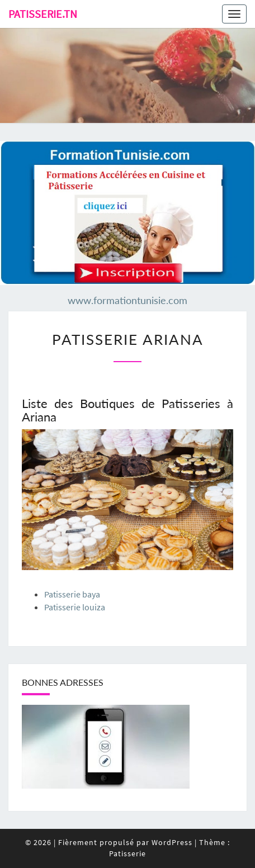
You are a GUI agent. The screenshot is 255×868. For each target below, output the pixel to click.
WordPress (172, 842)
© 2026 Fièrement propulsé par (88, 842)
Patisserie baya (72, 594)
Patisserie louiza (75, 607)
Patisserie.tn (43, 14)
